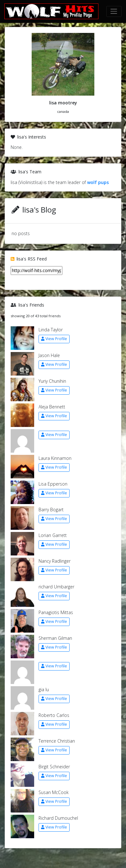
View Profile (54, 339)
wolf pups (98, 182)
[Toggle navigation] (114, 11)
